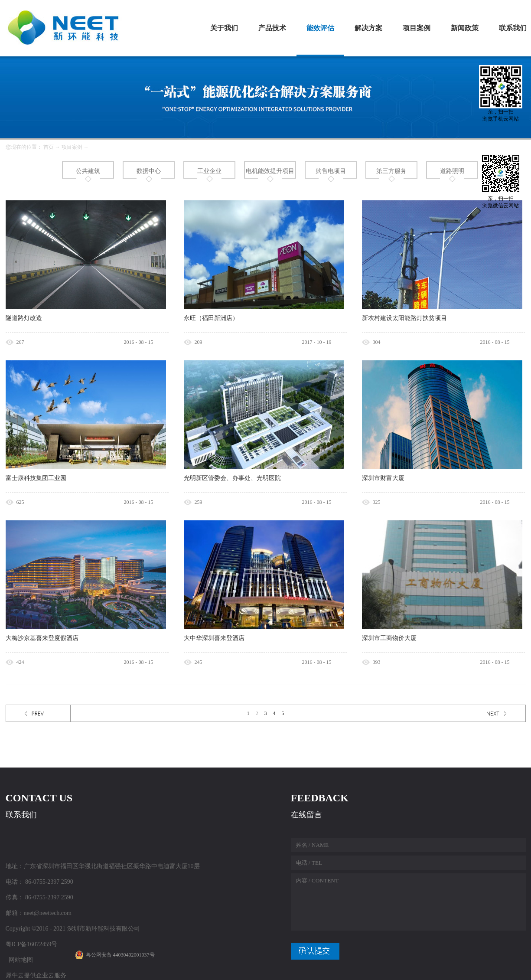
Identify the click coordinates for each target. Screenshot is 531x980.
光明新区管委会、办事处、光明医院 (232, 478)
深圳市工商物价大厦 (389, 638)
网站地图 (19, 960)
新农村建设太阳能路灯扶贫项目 (404, 318)
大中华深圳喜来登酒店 (214, 638)
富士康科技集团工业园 (36, 478)
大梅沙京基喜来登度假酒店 (42, 638)
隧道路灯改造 (24, 318)
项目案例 (72, 147)
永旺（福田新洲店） (211, 318)
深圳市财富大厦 (383, 478)
